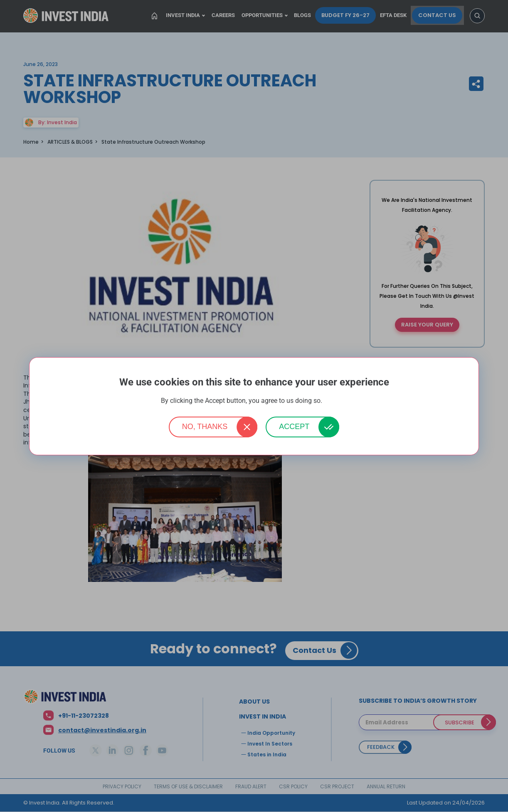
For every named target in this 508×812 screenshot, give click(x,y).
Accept (294, 427)
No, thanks (205, 427)
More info (335, 401)
